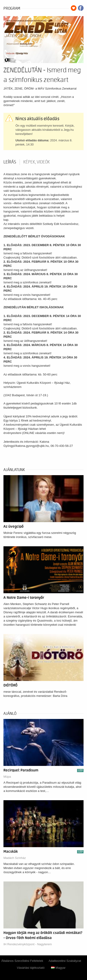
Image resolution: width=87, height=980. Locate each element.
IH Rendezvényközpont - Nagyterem (28, 944)
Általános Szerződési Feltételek (22, 961)
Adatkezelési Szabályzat (65, 961)
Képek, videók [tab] (37, 162)
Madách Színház (15, 858)
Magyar (58, 968)
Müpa (7, 777)
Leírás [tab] (10, 162)
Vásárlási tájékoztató (31, 968)
